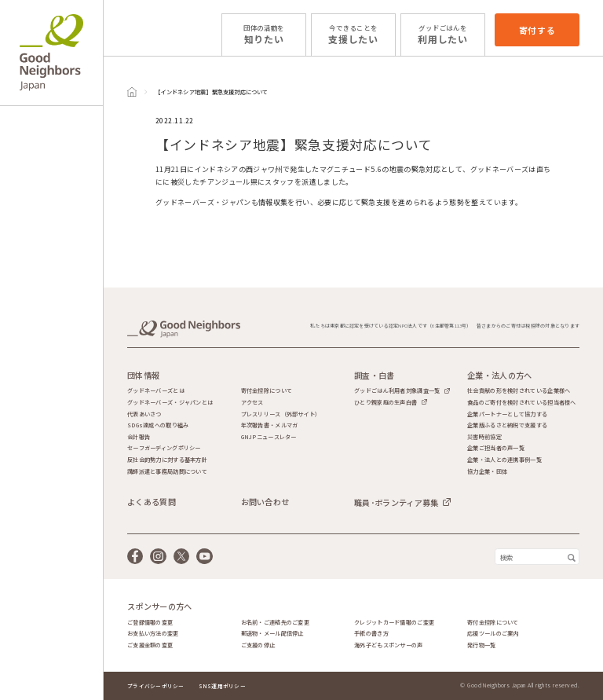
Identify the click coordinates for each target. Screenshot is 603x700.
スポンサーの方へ (159, 607)
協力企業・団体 (487, 472)
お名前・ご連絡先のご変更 (275, 623)
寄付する (537, 30)
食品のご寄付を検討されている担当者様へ (521, 403)
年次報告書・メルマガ (270, 425)
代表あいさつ (144, 414)
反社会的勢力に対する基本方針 (167, 460)
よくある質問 (152, 502)
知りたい (264, 34)
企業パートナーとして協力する (507, 414)
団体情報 (143, 376)
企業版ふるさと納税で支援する (507, 425)
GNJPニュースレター (269, 437)
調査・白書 (375, 376)
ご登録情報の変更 (150, 623)
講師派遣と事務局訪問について (167, 472)
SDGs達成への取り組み (158, 425)
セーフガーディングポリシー (164, 448)
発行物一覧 (481, 645)
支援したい (353, 34)
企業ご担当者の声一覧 (496, 448)
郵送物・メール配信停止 (272, 634)
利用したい (443, 34)
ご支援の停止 (258, 645)
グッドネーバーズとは (156, 391)
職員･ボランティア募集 (396, 502)
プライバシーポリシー (156, 686)
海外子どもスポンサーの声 (388, 645)
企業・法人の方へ (499, 376)
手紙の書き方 (371, 634)
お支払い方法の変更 (153, 634)
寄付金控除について (267, 391)
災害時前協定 (484, 437)
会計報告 (139, 437)
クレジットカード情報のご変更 (394, 623)
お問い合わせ (265, 502)
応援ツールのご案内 (493, 634)
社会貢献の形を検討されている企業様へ (519, 391)
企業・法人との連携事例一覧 (504, 460)
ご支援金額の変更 (150, 645)
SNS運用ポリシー (222, 686)
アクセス (252, 403)
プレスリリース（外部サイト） (281, 414)
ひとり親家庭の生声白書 (386, 402)
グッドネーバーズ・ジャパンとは (170, 403)
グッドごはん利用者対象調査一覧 (397, 390)
